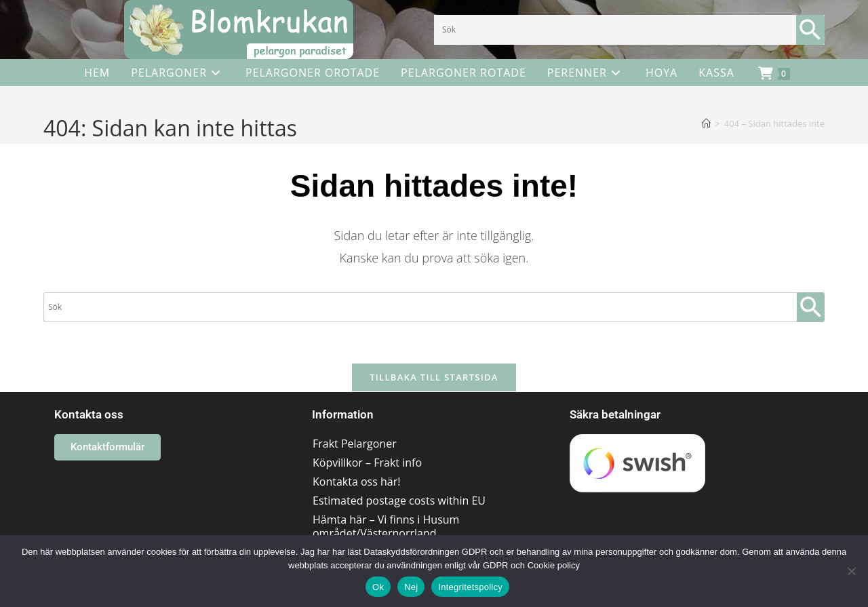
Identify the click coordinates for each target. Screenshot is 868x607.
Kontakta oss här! (356, 482)
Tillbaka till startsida (434, 377)
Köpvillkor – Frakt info (367, 463)
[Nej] (851, 571)
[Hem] (706, 123)
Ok (378, 587)
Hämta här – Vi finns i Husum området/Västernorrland (386, 526)
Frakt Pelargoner (355, 444)
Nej (411, 587)
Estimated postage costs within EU (399, 501)
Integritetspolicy (470, 587)
